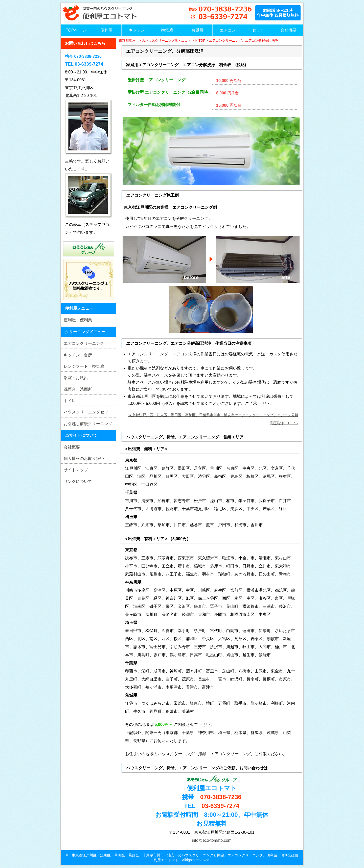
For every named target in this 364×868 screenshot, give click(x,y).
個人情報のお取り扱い (84, 458)
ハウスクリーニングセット (88, 412)
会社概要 (288, 30)
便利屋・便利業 (78, 320)
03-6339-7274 (220, 806)
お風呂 (197, 30)
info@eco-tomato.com (212, 840)
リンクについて (78, 481)
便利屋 (106, 30)
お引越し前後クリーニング (88, 424)
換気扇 (167, 30)
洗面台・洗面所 (78, 389)
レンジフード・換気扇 (84, 366)
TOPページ (76, 30)
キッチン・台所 (78, 355)
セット (258, 30)
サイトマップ (76, 470)
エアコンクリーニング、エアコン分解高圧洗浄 (244, 41)
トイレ (70, 401)
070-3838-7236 (221, 797)
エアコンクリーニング (84, 343)
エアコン (228, 30)
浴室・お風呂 (76, 378)
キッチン (137, 30)
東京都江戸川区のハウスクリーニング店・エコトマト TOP (162, 41)
